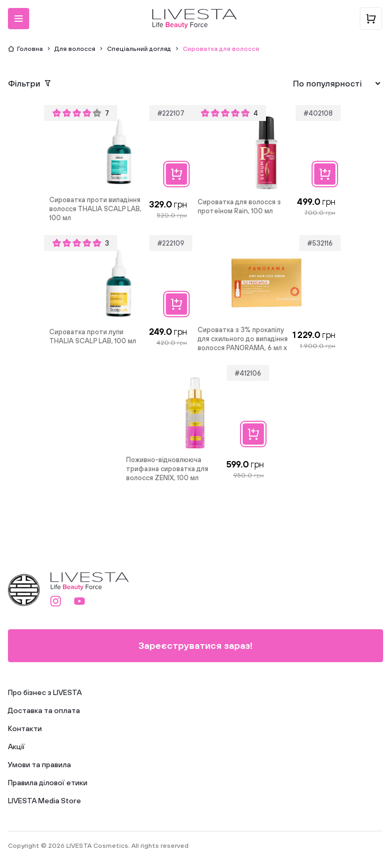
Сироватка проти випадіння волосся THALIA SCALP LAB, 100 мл (95, 209)
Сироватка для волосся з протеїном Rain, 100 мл (239, 206)
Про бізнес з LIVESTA (45, 692)
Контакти (25, 728)
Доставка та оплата (44, 710)
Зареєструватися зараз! (196, 645)
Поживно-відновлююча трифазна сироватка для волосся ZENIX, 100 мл (167, 469)
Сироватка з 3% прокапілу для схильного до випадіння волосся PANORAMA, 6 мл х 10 (243, 340)
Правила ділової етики (48, 783)
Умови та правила (39, 765)
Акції (16, 747)
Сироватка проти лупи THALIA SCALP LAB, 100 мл (93, 336)
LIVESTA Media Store (45, 801)
